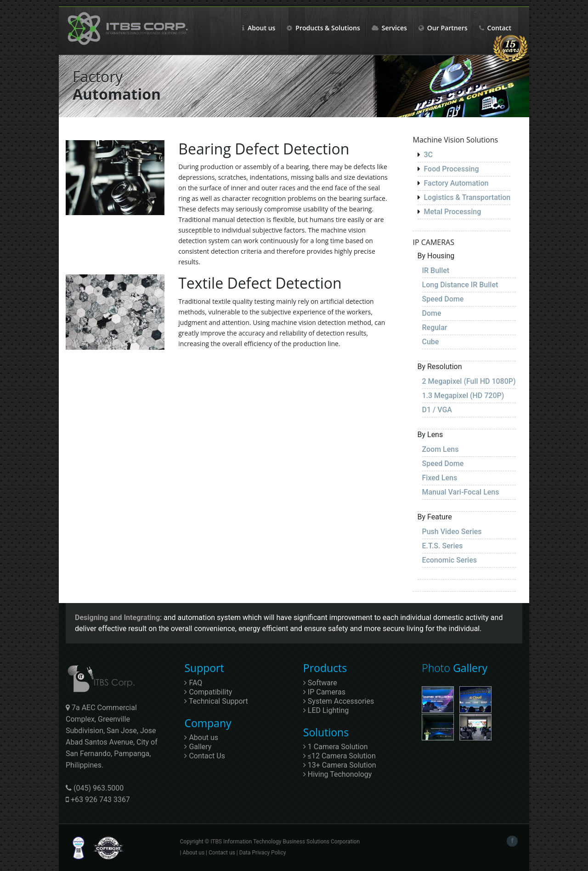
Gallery (198, 747)
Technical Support (216, 701)
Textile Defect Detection (260, 283)
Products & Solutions (323, 28)
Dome (432, 313)
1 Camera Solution (336, 747)
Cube (431, 342)
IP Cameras (324, 692)
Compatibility (208, 692)
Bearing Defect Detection (264, 149)
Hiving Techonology (338, 774)
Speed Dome (443, 299)
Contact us (222, 853)
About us (259, 28)
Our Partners (443, 28)
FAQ (193, 683)
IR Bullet (436, 270)
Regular (435, 327)
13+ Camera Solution (340, 765)
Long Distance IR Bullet (460, 285)
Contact (495, 28)
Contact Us (205, 756)
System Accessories (339, 701)
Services (389, 28)
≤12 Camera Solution (339, 756)
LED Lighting (326, 710)
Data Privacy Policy (263, 853)
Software (320, 683)
